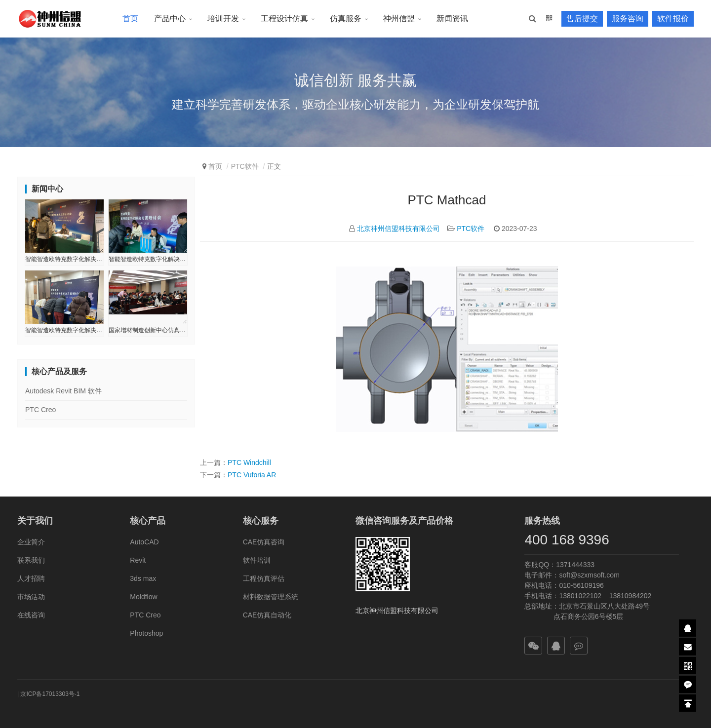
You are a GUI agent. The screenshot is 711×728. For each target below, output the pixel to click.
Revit (138, 560)
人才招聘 (31, 578)
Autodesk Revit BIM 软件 (63, 391)
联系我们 (31, 560)
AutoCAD (144, 542)
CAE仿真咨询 (264, 542)
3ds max (143, 578)
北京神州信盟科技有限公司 (398, 229)
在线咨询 (31, 615)
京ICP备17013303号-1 (50, 694)
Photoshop (146, 633)
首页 (130, 19)
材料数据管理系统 (271, 597)
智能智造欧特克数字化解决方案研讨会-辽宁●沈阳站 (64, 330)
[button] (533, 19)
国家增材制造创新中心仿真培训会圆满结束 (148, 330)
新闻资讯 (452, 19)
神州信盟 (399, 19)
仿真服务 (346, 19)
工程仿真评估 (264, 578)
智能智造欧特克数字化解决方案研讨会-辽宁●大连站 (148, 259)
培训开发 (223, 19)
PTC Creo (40, 410)
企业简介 (31, 542)
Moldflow (143, 597)
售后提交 (582, 19)
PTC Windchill (249, 462)
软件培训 (257, 560)
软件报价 (673, 19)
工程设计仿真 (284, 19)
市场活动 (31, 597)
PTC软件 (245, 166)
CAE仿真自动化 (267, 615)
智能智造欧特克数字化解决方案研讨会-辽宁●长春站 (64, 259)
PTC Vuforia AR (252, 475)
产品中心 (170, 19)
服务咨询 (628, 19)
